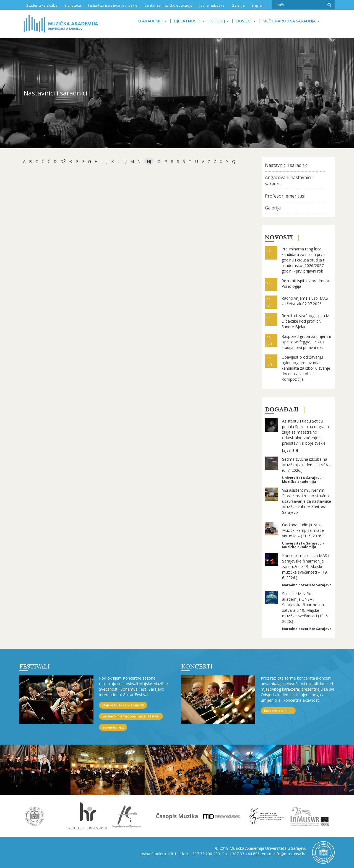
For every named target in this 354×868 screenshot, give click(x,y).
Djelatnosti (189, 21)
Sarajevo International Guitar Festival (131, 716)
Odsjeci (246, 21)
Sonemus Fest (113, 727)
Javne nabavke (212, 5)
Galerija (238, 5)
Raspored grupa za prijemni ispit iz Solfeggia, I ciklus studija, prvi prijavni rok (306, 342)
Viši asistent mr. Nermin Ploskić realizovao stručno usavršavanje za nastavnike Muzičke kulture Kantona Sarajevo (307, 501)
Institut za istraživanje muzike (113, 5)
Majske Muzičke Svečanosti (123, 705)
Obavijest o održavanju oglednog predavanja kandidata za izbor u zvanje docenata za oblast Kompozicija (306, 368)
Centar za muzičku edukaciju (168, 5)
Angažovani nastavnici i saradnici (289, 181)
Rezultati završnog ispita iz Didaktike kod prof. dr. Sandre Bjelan (305, 321)
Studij (220, 21)
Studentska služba (42, 5)
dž (63, 161)
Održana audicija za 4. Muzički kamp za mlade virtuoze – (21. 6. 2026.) (303, 530)
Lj (125, 161)
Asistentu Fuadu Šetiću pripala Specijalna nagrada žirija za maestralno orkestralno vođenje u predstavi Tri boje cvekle (305, 432)
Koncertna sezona (278, 711)
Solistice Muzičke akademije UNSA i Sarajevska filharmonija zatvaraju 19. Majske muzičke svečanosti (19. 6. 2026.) (305, 607)
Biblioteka (73, 5)
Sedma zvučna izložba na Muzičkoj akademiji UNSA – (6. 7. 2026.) (307, 465)
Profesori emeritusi (285, 196)
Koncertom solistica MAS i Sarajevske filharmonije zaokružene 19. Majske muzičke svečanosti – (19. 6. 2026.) (306, 567)
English (258, 5)
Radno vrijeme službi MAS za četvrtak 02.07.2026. (305, 301)
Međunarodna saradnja (291, 21)
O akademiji (152, 21)
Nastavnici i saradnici (287, 165)
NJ (149, 161)
